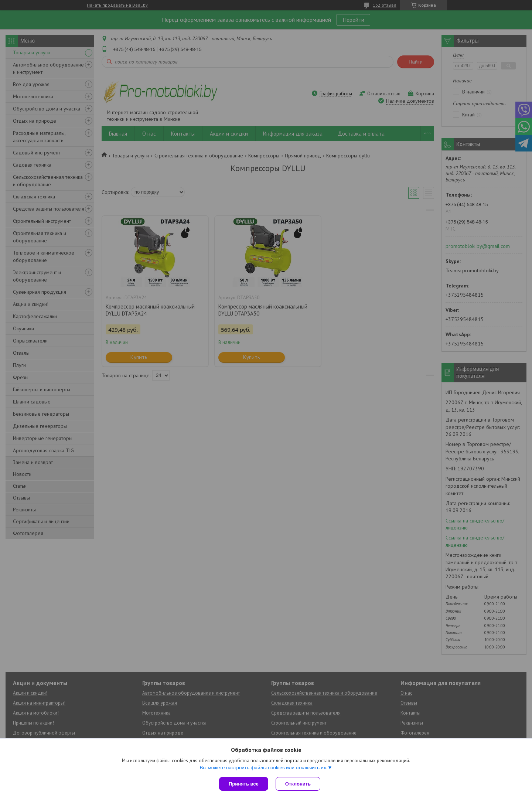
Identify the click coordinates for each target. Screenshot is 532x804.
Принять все (244, 784)
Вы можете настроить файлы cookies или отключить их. (263, 768)
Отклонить (298, 784)
